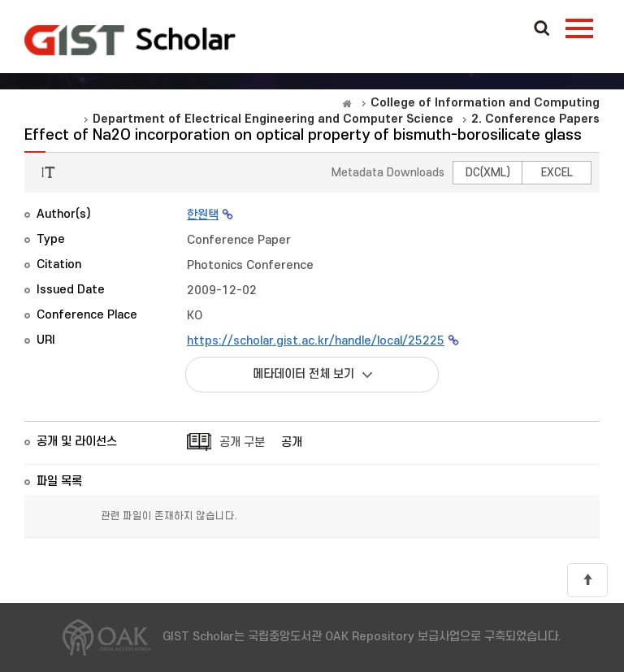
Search (542, 29)
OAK (130, 40)
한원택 (203, 215)
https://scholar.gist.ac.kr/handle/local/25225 (316, 341)
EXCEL (557, 173)
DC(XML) (488, 173)
